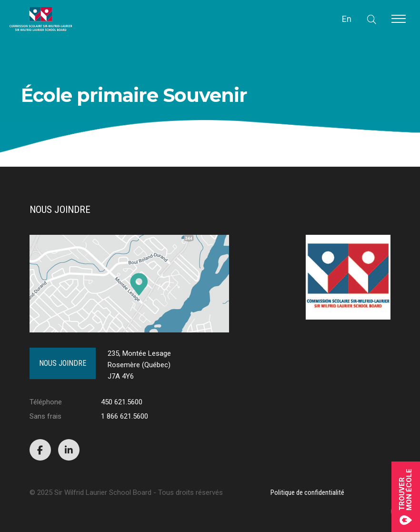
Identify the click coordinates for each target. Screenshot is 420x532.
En (347, 19)
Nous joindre (63, 363)
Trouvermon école (406, 497)
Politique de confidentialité (307, 492)
